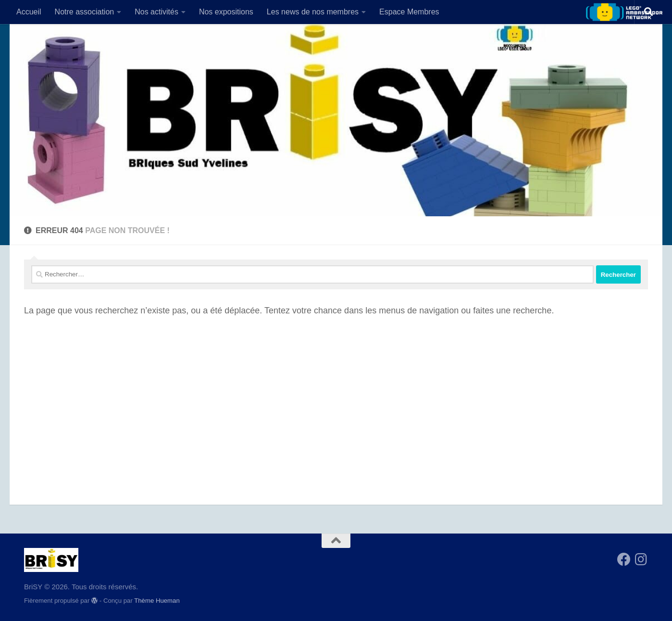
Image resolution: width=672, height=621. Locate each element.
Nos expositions (226, 12)
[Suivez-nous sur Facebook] (624, 559)
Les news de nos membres (313, 12)
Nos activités (156, 12)
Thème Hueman (157, 601)
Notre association (85, 12)
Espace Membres (409, 12)
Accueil (29, 12)
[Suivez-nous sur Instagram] (641, 559)
